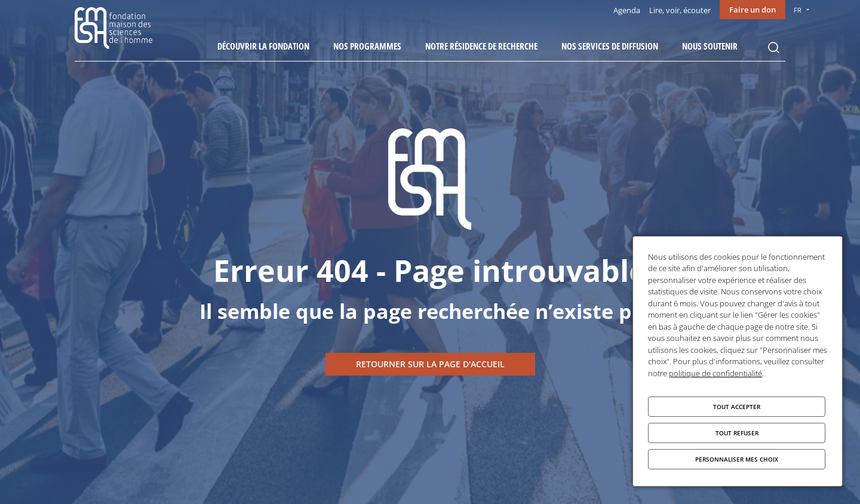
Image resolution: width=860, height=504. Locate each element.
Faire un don (752, 10)
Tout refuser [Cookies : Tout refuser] (737, 433)
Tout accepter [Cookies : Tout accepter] (737, 407)
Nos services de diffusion (610, 46)
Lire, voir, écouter (680, 10)
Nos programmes (367, 46)
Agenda (627, 10)
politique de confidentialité (715, 373)
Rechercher (773, 48)
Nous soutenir (710, 46)
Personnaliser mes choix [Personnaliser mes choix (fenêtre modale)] (737, 459)
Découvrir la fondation (263, 46)
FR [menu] (798, 10)
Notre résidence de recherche (481, 46)
